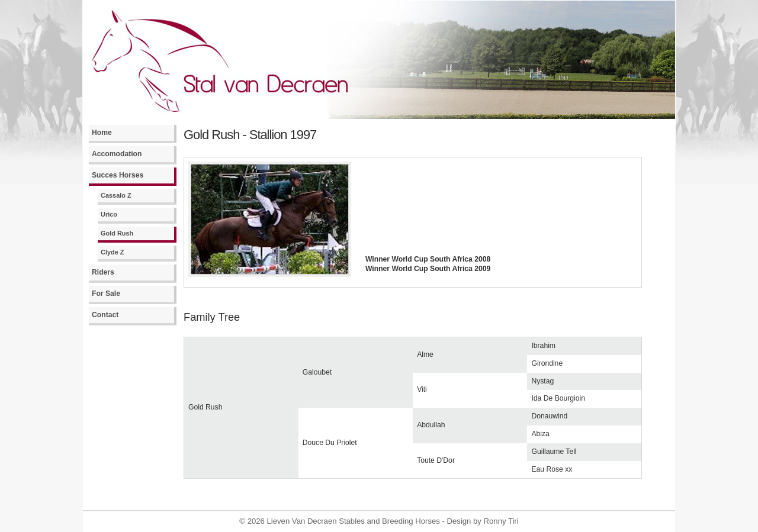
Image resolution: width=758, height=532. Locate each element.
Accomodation (117, 154)
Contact (105, 315)
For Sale (106, 294)
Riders (103, 272)
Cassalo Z (116, 195)
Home (102, 133)
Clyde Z (113, 252)
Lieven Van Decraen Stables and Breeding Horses (354, 521)
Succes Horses (118, 175)
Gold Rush (117, 233)
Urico (109, 214)
